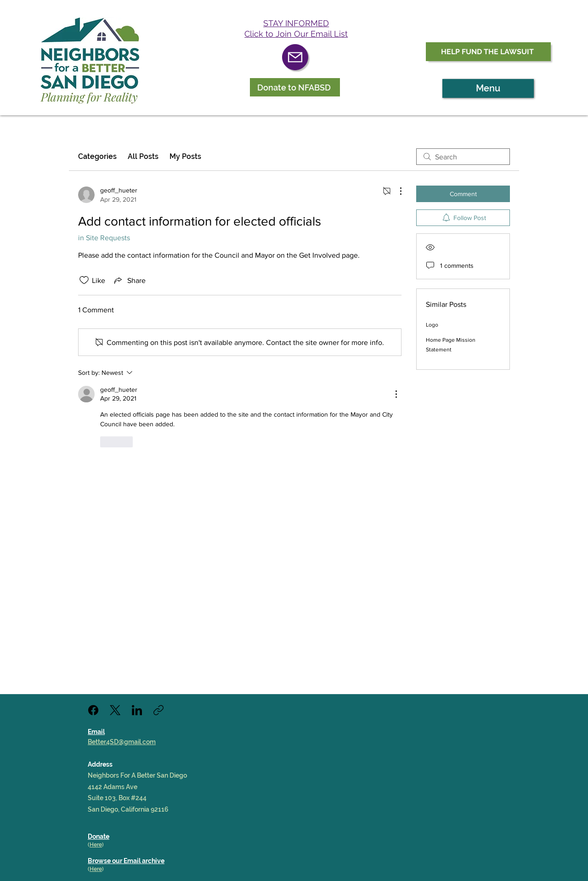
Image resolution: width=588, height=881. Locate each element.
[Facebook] (94, 710)
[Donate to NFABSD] (295, 87)
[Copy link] (158, 710)
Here (96, 845)
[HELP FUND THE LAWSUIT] (488, 52)
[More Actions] (396, 191)
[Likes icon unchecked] (84, 280)
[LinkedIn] (137, 710)
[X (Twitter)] (115, 710)
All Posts (143, 156)
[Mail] (295, 57)
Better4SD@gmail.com (122, 742)
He (93, 869)
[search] (463, 157)
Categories (97, 156)
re (99, 869)
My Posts (185, 156)
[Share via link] (129, 280)
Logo (432, 325)
